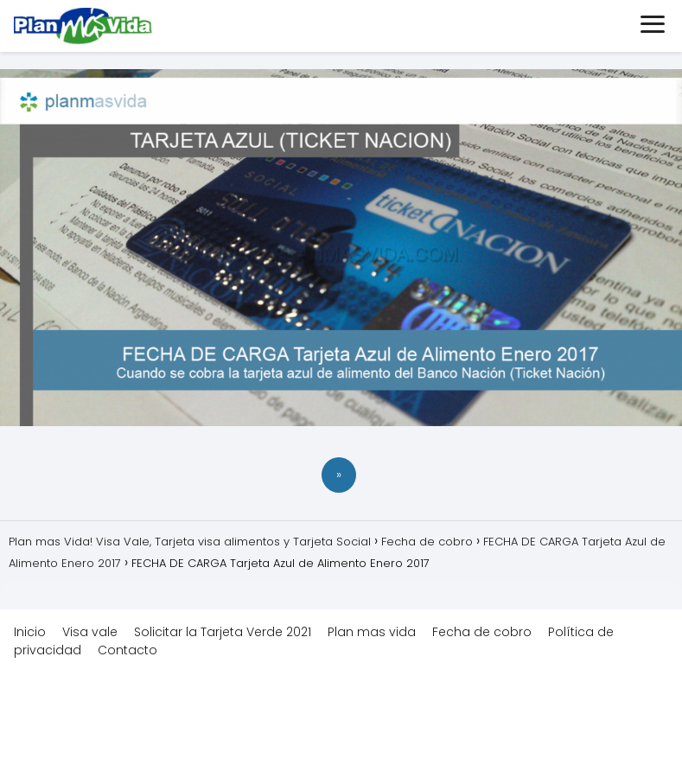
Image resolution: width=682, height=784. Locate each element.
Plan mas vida (372, 632)
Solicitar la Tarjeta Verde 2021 (223, 632)
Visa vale (90, 632)
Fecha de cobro (482, 632)
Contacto (127, 650)
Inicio (30, 632)
